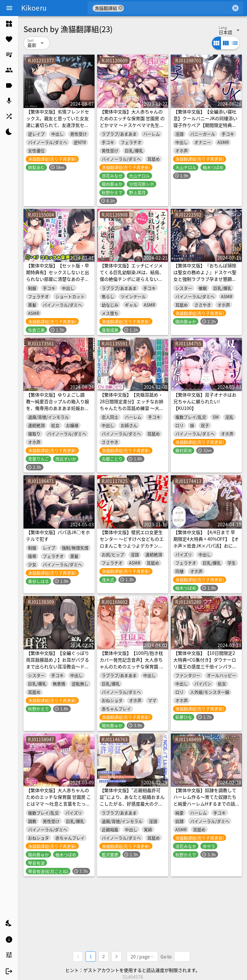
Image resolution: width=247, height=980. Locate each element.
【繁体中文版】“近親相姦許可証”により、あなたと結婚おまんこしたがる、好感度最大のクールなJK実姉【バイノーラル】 (132, 800)
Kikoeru (34, 8)
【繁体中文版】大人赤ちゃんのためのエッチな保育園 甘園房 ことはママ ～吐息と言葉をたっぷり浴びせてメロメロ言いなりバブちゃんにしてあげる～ (59, 804)
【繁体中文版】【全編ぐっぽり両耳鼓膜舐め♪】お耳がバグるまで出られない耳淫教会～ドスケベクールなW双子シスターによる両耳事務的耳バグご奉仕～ (58, 666)
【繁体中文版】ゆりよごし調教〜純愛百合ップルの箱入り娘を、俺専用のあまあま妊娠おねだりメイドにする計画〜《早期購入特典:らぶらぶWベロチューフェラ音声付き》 (58, 411)
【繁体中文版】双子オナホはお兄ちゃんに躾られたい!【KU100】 (205, 401)
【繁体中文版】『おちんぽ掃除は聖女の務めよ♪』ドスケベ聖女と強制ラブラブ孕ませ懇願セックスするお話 (205, 276)
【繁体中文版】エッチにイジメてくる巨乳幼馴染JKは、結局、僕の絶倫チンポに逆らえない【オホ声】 (132, 276)
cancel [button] (121, 8)
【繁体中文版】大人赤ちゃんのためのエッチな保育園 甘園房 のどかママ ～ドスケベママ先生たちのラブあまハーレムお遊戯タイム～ (132, 125)
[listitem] (9, 24)
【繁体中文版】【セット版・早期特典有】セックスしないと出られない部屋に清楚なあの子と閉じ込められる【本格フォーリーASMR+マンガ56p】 (58, 279)
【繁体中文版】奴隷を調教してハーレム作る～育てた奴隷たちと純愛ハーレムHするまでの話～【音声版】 (205, 800)
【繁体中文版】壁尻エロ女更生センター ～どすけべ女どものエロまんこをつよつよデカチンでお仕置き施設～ (132, 542)
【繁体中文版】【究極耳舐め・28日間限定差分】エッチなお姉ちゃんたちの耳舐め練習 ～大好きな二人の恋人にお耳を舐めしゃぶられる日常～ (132, 408)
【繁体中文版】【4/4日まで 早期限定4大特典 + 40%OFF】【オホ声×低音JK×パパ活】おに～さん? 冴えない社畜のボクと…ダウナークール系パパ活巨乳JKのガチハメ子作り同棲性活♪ (206, 549)
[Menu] (9, 8)
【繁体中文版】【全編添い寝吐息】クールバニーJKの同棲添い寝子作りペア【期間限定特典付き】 (205, 122)
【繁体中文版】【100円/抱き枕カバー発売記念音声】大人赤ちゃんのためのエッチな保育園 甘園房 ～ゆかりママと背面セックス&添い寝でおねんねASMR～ (132, 666)
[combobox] (177, 8)
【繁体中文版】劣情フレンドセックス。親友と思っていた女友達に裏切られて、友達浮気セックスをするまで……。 (58, 122)
